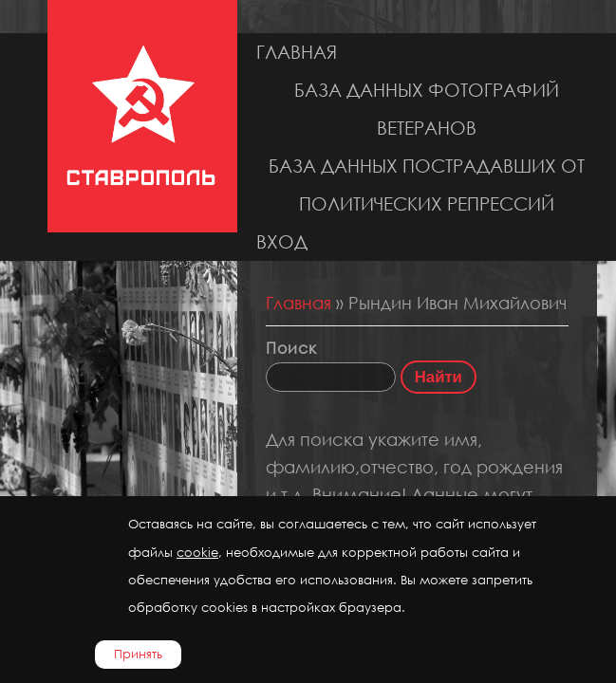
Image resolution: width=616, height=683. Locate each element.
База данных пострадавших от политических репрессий (427, 185)
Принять (138, 654)
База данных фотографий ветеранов (427, 109)
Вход (282, 241)
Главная (297, 52)
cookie (197, 553)
